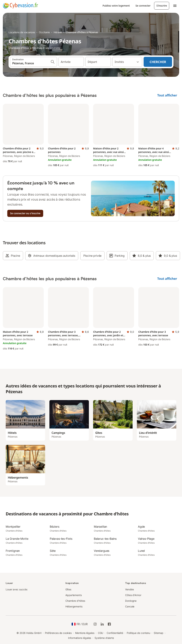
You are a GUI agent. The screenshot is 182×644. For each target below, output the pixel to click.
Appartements (74, 595)
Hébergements (74, 606)
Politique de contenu (138, 633)
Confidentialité (115, 633)
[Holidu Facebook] (109, 624)
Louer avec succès (17, 589)
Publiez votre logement (116, 6)
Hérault (58, 32)
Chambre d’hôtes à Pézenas (82, 32)
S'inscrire (162, 6)
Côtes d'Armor (133, 595)
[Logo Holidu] (20, 6)
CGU (101, 633)
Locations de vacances (22, 32)
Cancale (130, 606)
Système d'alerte (104, 638)
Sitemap (158, 633)
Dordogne (131, 601)
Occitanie (44, 32)
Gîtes (68, 589)
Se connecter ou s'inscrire (25, 213)
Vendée (129, 589)
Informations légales (80, 638)
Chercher (158, 62)
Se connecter (143, 6)
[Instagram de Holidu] (95, 624)
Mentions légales (85, 633)
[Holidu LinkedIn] (102, 624)
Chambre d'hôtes (75, 601)
